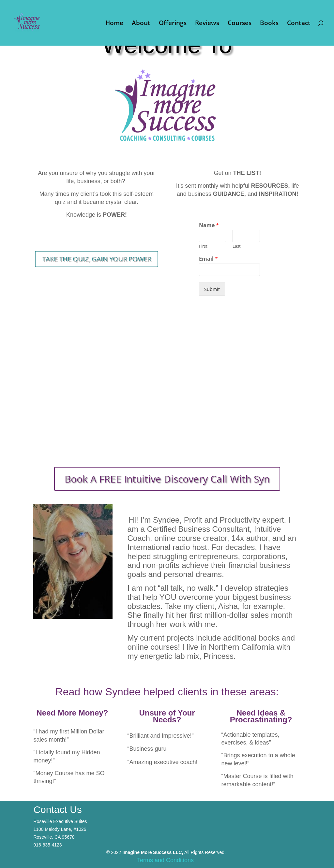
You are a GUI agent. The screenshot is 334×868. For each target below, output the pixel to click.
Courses (240, 24)
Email (208, 259)
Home (114, 24)
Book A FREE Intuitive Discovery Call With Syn (167, 479)
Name (209, 225)
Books (269, 24)
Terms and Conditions (165, 860)
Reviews (207, 24)
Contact (299, 24)
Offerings (173, 24)
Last (237, 246)
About (141, 24)
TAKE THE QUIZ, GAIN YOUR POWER (97, 259)
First (203, 246)
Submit (212, 289)
